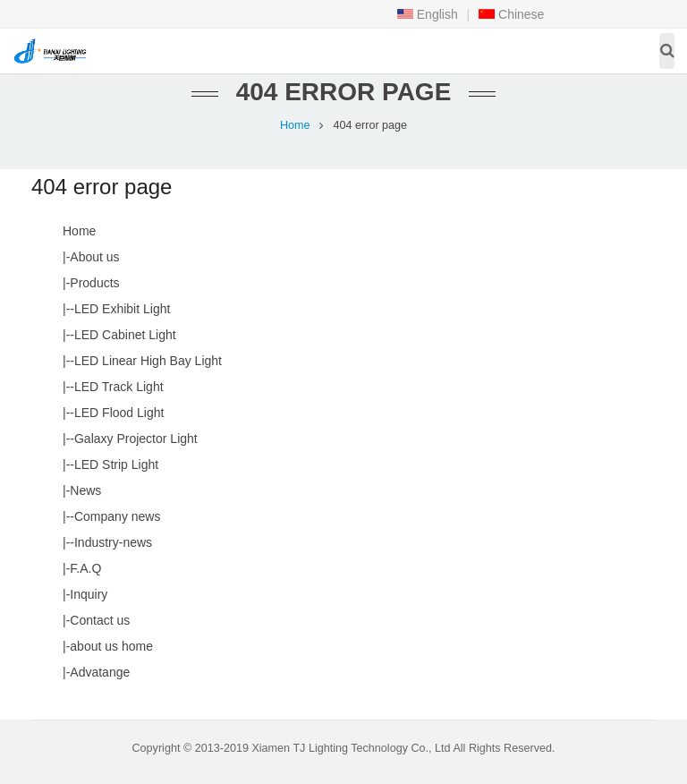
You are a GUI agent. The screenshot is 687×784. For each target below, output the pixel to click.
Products (94, 283)
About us (94, 257)
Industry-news (113, 542)
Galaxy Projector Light (136, 439)
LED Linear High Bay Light (148, 361)
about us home (111, 646)
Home (295, 125)
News (85, 490)
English (428, 14)
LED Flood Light (119, 413)
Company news (118, 516)
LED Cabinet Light (125, 335)
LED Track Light (119, 387)
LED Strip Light (116, 464)
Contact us (100, 620)
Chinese (511, 14)
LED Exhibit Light (122, 309)
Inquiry (89, 594)
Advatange (100, 672)
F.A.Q (85, 568)
